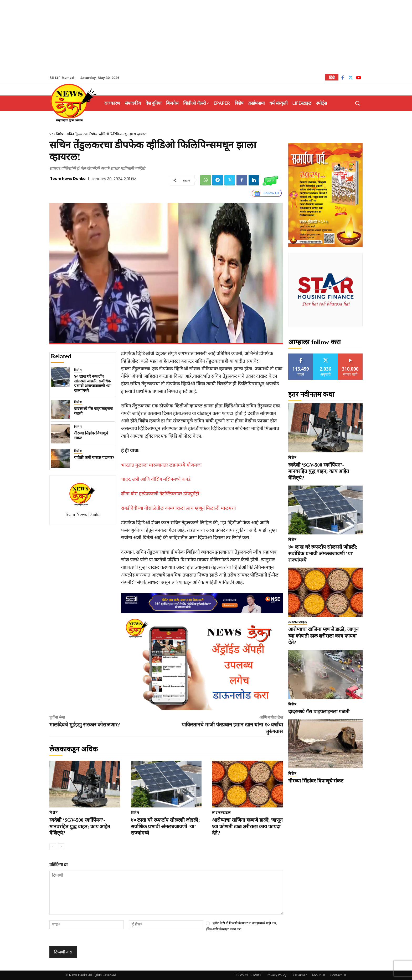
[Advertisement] (206, 37)
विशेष (60, 134)
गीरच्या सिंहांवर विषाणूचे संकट (316, 781)
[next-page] (61, 847)
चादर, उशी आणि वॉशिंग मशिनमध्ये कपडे (156, 479)
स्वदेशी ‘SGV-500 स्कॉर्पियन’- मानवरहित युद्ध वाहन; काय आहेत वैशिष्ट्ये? (80, 826)
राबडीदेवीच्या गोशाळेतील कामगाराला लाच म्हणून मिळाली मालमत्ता (179, 508)
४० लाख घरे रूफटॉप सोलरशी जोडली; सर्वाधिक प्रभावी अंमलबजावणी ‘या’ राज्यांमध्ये (165, 826)
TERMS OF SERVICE (248, 975)
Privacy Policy (277, 975)
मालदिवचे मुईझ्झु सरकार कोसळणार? (85, 725)
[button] (357, 103)
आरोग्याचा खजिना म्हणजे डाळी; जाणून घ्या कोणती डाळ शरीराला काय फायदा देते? (247, 826)
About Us (319, 975)
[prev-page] (53, 847)
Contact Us (338, 975)
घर (51, 134)
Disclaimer (299, 975)
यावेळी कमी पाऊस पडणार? (94, 458)
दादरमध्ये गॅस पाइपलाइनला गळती (319, 712)
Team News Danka (68, 179)
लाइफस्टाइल (222, 813)
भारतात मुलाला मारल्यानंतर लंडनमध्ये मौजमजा (161, 465)
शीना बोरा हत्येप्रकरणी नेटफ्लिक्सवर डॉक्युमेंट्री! (161, 494)
